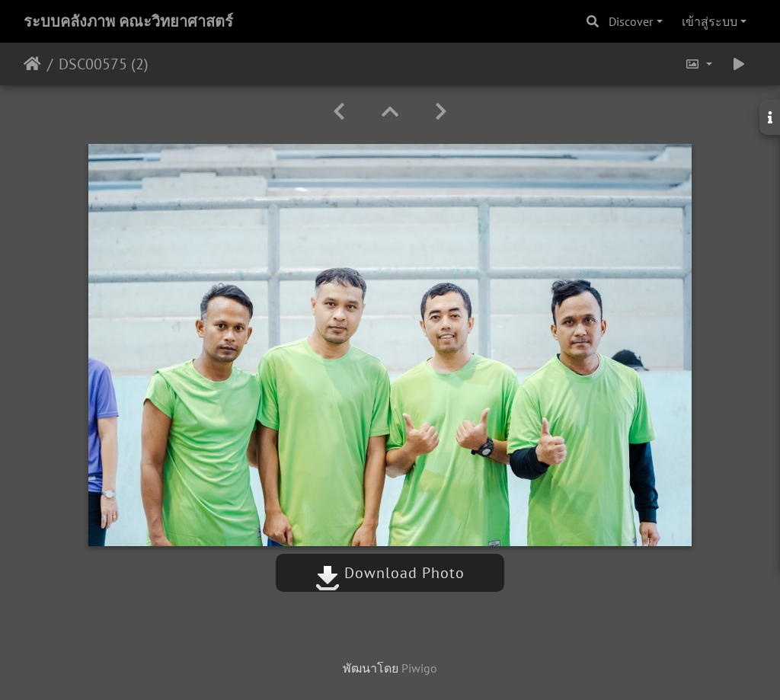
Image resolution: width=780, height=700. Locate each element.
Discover (631, 21)
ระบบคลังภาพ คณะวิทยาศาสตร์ (128, 21)
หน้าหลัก (32, 64)
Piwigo (419, 668)
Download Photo (390, 573)
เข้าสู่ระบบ (710, 21)
